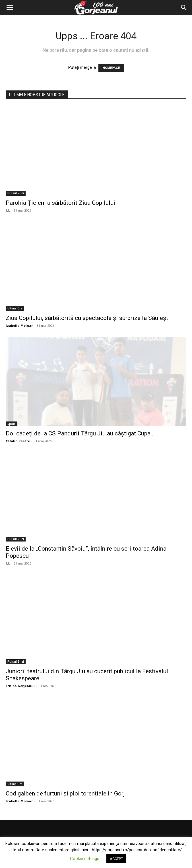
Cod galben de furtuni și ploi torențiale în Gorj (65, 793)
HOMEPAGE (111, 68)
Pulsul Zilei (16, 193)
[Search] (184, 8)
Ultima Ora (15, 308)
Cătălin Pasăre (18, 441)
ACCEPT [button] (116, 859)
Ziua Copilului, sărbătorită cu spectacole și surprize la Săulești (88, 318)
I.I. (8, 210)
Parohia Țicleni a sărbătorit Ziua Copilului (60, 203)
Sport (11, 424)
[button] (10, 8)
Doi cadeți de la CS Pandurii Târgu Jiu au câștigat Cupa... (80, 433)
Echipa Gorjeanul (20, 686)
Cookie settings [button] (85, 859)
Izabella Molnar (19, 325)
